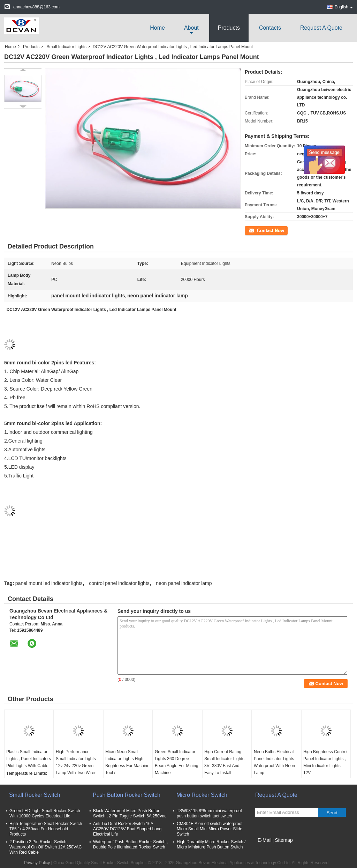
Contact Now (257, 230)
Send (332, 813)
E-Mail (265, 840)
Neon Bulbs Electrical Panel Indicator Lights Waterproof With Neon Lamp (274, 762)
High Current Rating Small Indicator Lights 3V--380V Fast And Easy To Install (224, 762)
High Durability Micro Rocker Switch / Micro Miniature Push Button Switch (211, 844)
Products (229, 28)
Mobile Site (268, 849)
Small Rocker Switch (35, 795)
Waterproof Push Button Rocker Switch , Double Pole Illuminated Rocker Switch (130, 844)
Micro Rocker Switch (202, 795)
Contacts (270, 28)
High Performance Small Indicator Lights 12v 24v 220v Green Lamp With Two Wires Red (76, 766)
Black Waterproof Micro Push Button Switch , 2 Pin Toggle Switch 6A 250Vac (130, 813)
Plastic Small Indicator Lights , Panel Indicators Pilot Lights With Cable (29, 759)
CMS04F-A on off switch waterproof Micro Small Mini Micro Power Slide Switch (210, 829)
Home (157, 28)
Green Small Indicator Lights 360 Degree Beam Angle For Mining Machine (177, 762)
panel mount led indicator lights (49, 583)
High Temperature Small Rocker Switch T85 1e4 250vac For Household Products (46, 829)
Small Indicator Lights (66, 47)
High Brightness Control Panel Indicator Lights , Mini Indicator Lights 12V (325, 762)
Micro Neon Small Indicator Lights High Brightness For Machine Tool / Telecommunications (127, 766)
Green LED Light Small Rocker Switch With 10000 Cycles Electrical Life (45, 813)
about (191, 28)
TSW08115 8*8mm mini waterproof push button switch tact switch (209, 813)
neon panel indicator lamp (184, 583)
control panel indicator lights (119, 583)
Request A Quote (321, 28)
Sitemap (284, 840)
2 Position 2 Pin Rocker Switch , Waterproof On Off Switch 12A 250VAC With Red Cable (45, 847)
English (344, 7)
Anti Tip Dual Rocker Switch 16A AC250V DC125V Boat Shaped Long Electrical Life (127, 829)
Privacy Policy (37, 863)
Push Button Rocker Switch (127, 795)
